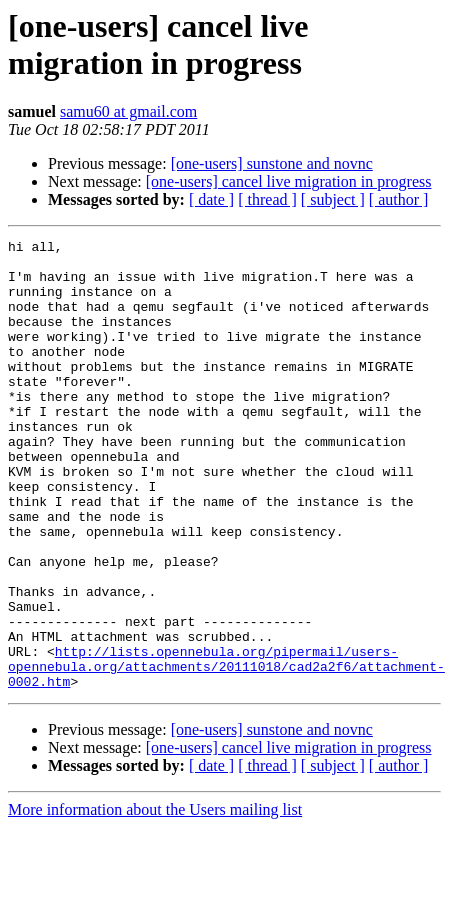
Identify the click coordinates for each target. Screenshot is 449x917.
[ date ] (211, 199)
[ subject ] (333, 199)
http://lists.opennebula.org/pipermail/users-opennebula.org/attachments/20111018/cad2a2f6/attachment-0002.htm (226, 753)
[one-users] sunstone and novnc (272, 163)
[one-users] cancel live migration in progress (289, 181)
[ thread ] (267, 199)
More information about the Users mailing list (155, 899)
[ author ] (399, 199)
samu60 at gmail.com (128, 111)
